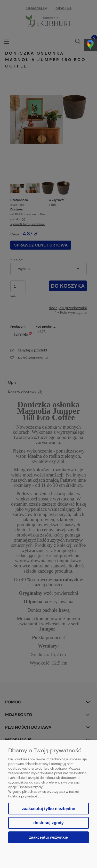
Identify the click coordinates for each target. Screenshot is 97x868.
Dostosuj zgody (48, 823)
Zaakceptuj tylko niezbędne (48, 809)
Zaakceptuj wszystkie (48, 837)
